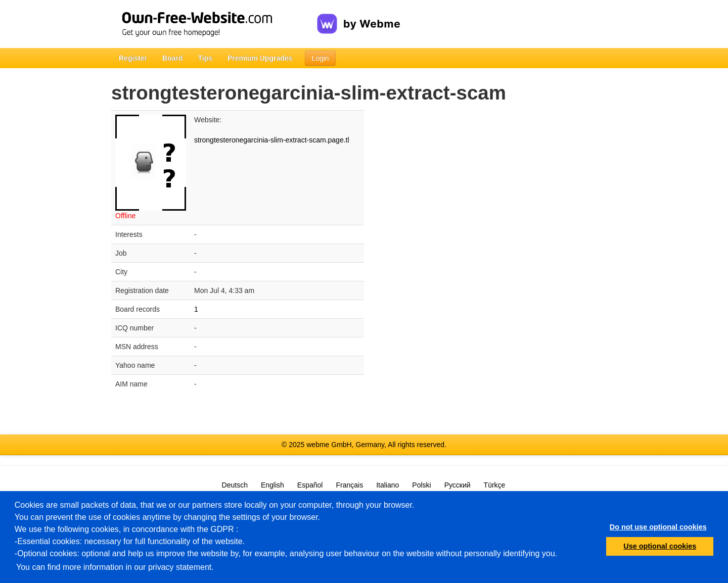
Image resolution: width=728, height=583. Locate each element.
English (272, 485)
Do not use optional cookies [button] (658, 527)
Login (320, 58)
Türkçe (495, 485)
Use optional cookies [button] (660, 546)
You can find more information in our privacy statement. (115, 567)
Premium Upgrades (260, 58)
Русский (458, 485)
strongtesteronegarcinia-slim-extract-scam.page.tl (272, 140)
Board (172, 58)
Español (310, 485)
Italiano (388, 485)
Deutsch (235, 485)
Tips (205, 58)
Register (133, 58)
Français (349, 485)
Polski (421, 485)
